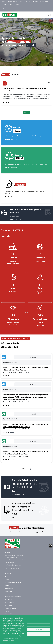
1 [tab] (23, 332)
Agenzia (7, 580)
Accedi (5, 9)
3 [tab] (30, 332)
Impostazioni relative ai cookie (39, 625)
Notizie (7, 586)
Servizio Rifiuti (9, 577)
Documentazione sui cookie (8, 641)
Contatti (17, 4)
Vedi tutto (26, 112)
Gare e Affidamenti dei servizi (13, 583)
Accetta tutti (39, 634)
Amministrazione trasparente (10, 1)
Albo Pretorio (23, 1)
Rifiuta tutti (39, 629)
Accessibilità (8, 592)
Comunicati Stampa (7, 4)
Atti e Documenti (33, 1)
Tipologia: (6, 362)
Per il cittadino (44, 1)
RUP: (4, 372)
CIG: (21, 372)
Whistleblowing (9, 589)
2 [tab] (27, 332)
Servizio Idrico (9, 574)
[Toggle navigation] (49, 15)
